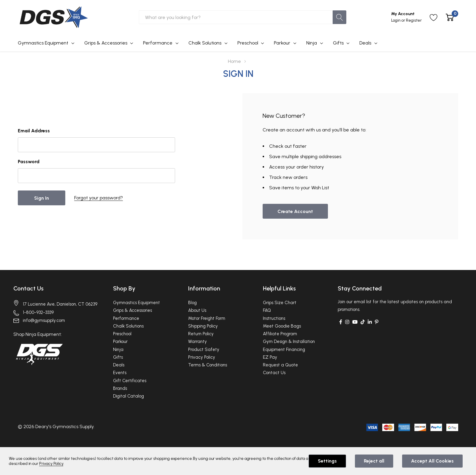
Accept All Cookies (432, 461)
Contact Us (28, 288)
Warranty (197, 341)
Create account (295, 211)
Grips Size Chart (280, 303)
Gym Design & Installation (289, 341)
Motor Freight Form (207, 318)
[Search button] (339, 17)
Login (396, 20)
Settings (327, 461)
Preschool (248, 43)
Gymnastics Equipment (43, 43)
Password (29, 162)
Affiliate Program (280, 334)
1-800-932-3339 (38, 312)
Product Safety (204, 350)
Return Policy (201, 334)
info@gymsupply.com (44, 320)
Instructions (274, 318)
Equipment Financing (284, 350)
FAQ (267, 310)
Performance (158, 43)
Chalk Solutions (205, 43)
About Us (197, 310)
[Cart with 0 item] (450, 17)
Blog (192, 303)
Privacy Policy (202, 357)
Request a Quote (280, 365)
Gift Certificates (130, 381)
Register (414, 20)
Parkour (282, 43)
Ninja (312, 43)
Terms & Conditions (208, 365)
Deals (365, 43)
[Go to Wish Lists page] (434, 17)
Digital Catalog (128, 396)
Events (120, 373)
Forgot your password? (99, 198)
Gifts (338, 43)
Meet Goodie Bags (282, 326)
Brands (120, 388)
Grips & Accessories (106, 43)
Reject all (374, 461)
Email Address (34, 131)
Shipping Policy (203, 326)
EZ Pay (270, 357)
